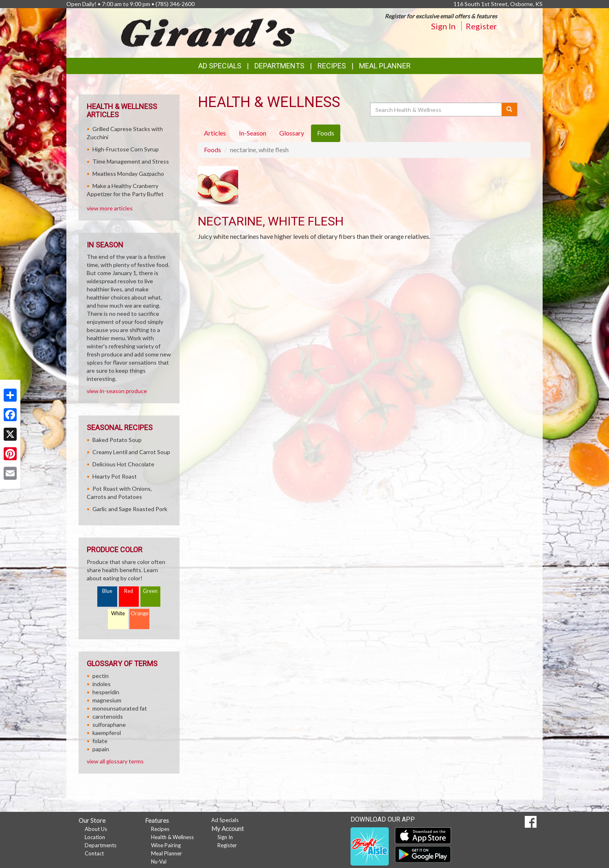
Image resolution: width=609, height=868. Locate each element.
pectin (101, 676)
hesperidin (106, 692)
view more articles (110, 208)
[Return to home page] (209, 32)
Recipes (332, 66)
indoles (102, 684)
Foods (212, 150)
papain (101, 749)
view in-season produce (117, 391)
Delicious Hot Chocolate (123, 464)
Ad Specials (220, 66)
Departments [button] (279, 66)
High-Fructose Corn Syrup (126, 149)
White (118, 613)
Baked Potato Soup (117, 440)
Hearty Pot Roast (115, 476)
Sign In (443, 26)
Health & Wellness (172, 837)
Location (95, 837)
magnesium (107, 700)
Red (129, 591)
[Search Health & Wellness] (436, 109)
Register (481, 26)
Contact (94, 853)
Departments (101, 845)
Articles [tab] (215, 133)
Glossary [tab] (292, 133)
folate (100, 741)
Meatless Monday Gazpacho (128, 174)
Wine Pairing (166, 845)
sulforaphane (109, 725)
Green (150, 591)
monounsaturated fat (120, 708)
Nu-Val (159, 861)
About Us (96, 829)
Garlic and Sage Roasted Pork (130, 509)
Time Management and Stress (131, 161)
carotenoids (108, 716)
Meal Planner (385, 66)
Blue (107, 591)
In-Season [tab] (253, 133)
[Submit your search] (509, 109)
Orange (140, 613)
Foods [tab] (326, 133)
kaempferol (107, 733)
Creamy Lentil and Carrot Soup (131, 452)
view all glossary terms (115, 761)
